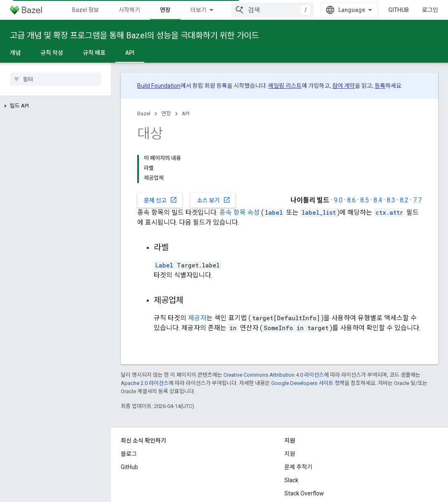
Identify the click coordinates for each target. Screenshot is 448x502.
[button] (55, 106)
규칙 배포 (94, 53)
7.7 (417, 157)
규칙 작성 (52, 53)
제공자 (197, 275)
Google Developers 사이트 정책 (308, 340)
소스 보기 (214, 157)
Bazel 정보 (86, 10)
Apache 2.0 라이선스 (145, 340)
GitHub (410, 10)
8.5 (365, 157)
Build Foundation (159, 86)
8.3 (391, 157)
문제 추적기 (298, 424)
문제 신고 (161, 157)
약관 (126, 485)
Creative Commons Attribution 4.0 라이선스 (274, 332)
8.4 (378, 157)
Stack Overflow (304, 450)
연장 (166, 114)
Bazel (144, 114)
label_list (319, 170)
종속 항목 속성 (239, 170)
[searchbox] (55, 79)
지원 (290, 411)
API (186, 114)
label (274, 170)
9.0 (338, 157)
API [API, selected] (130, 53)
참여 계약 (344, 86)
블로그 (129, 411)
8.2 (404, 157)
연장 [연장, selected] (165, 10)
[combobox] (284, 10)
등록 (380, 86)
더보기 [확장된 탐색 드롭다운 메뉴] (198, 10)
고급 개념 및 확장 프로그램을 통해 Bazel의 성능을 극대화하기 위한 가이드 (134, 35)
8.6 (351, 157)
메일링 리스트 (285, 86)
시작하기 (129, 10)
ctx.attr (389, 170)
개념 (15, 53)
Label (164, 222)
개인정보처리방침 (161, 485)
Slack (291, 437)
